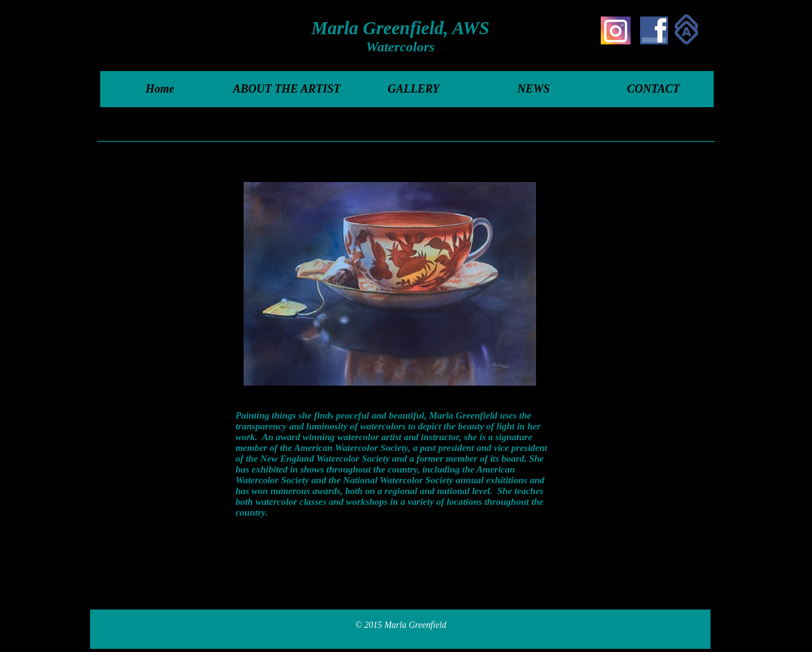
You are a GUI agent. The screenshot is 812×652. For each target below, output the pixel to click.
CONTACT (653, 89)
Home (160, 89)
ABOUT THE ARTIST (286, 89)
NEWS (533, 89)
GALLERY (414, 89)
